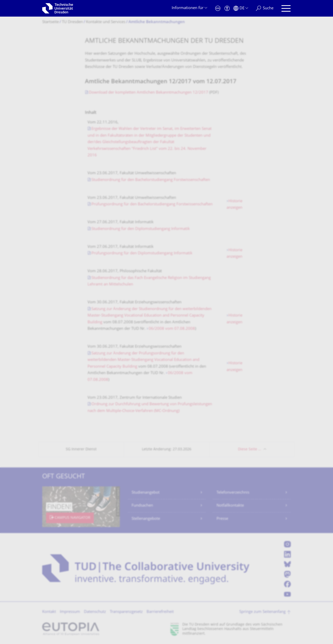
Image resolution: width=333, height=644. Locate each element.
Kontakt (49, 612)
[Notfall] (218, 8)
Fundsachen (142, 506)
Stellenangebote (146, 519)
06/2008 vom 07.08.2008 (172, 329)
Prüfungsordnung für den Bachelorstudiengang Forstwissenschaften (152, 204)
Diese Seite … (249, 449)
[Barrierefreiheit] (227, 8)
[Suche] (265, 8)
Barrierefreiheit (160, 612)
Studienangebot (146, 493)
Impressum (70, 612)
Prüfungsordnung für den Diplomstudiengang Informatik (142, 253)
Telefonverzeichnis (233, 493)
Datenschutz (95, 612)
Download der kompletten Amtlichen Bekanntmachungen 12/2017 (149, 93)
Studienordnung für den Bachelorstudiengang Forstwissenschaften (151, 180)
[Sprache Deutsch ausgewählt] (241, 8)
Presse (222, 519)
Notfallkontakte (230, 506)
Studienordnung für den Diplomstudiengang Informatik (141, 229)
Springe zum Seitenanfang (262, 612)
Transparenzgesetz (126, 612)
